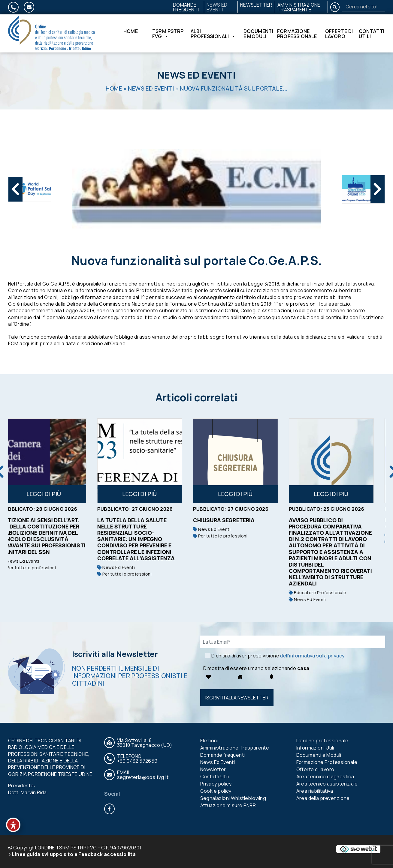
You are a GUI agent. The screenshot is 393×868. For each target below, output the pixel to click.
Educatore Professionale (327, 593)
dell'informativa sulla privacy (312, 656)
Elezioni (209, 741)
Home (131, 32)
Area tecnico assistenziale (327, 784)
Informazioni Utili (315, 748)
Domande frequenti (186, 7)
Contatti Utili (372, 34)
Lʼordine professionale (322, 741)
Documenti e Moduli (258, 34)
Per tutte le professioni (38, 568)
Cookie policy (216, 791)
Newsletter (256, 5)
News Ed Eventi (217, 7)
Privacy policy (216, 784)
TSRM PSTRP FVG (168, 34)
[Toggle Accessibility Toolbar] (13, 825)
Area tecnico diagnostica (325, 777)
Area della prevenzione (323, 798)
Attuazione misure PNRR (228, 805)
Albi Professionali (213, 34)
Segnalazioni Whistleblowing (233, 798)
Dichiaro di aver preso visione (278, 656)
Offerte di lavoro (339, 34)
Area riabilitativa (315, 791)
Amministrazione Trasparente (299, 7)
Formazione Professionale (297, 34)
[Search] (364, 7)
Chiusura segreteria (233, 520)
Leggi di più (53, 494)
